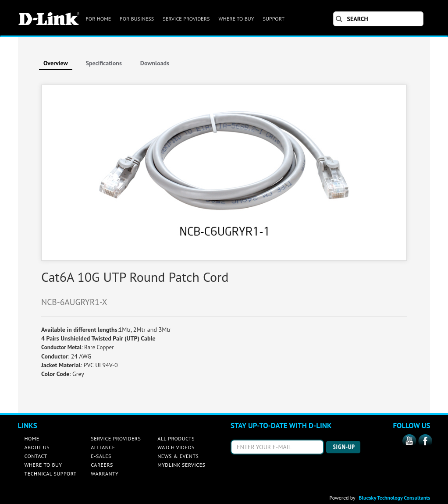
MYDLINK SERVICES (181, 465)
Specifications (104, 63)
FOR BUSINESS (137, 19)
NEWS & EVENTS (178, 456)
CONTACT (36, 456)
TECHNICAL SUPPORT (51, 474)
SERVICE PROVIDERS (186, 19)
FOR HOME (99, 19)
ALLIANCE (103, 447)
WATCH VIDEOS (176, 447)
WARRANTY (105, 474)
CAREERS (102, 465)
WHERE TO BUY (236, 19)
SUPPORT (274, 19)
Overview (55, 63)
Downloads (155, 63)
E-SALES (101, 456)
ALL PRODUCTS (176, 438)
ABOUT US (37, 447)
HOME (32, 438)
